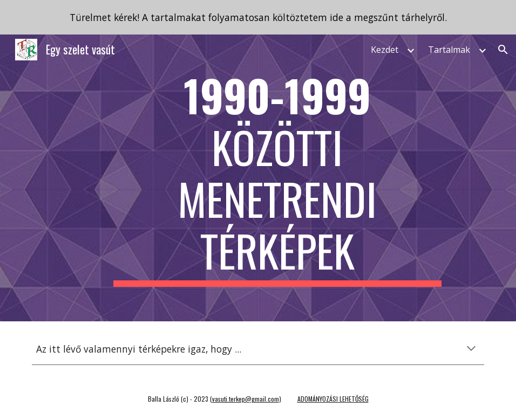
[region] (258, 17)
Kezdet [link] (385, 50)
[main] (277, 178)
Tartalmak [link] (449, 50)
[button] (503, 50)
